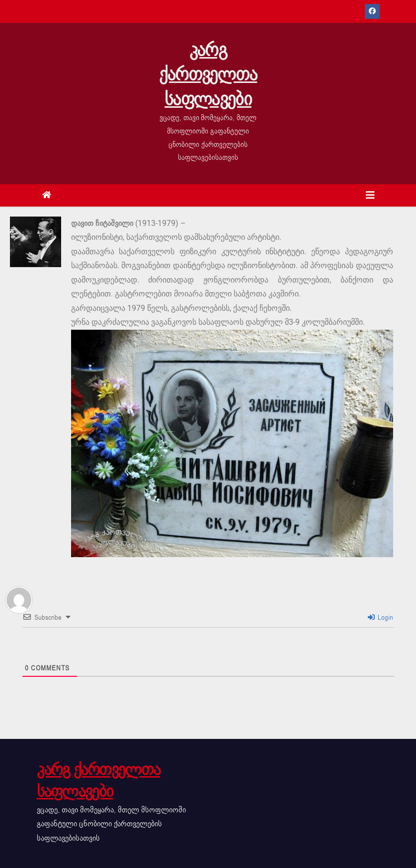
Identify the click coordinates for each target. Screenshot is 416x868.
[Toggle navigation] (370, 195)
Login (380, 617)
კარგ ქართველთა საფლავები (208, 74)
